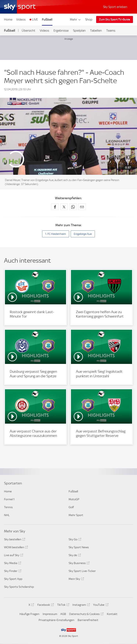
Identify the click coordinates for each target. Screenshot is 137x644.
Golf (71, 507)
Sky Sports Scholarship (19, 587)
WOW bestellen (15, 548)
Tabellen (96, 31)
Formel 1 (9, 499)
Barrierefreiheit (88, 620)
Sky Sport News (79, 547)
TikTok (63, 605)
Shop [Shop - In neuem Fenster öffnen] (89, 19)
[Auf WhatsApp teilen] (73, 207)
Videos (21, 19)
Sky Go (74, 540)
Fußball (47, 19)
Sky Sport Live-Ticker (82, 571)
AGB (63, 614)
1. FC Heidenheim (56, 234)
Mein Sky (76, 579)
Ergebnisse (61, 31)
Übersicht (29, 31)
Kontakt (112, 614)
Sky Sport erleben (115, 7)
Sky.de (74, 556)
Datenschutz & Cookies (86, 615)
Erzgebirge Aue (83, 234)
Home (8, 19)
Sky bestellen (14, 540)
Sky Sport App (13, 579)
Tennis (8, 507)
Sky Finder (12, 572)
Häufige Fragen (29, 614)
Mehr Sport (76, 515)
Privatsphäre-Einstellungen (56, 620)
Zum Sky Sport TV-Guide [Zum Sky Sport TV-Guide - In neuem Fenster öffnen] (115, 19)
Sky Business (79, 564)
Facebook (45, 605)
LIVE (35, 19)
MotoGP (74, 499)
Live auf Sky (13, 556)
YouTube (100, 605)
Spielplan (79, 31)
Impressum (50, 614)
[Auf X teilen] (64, 207)
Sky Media (12, 564)
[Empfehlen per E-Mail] (82, 207)
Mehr (75, 19)
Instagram (81, 605)
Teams (111, 31)
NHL (7, 515)
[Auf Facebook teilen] (55, 207)
